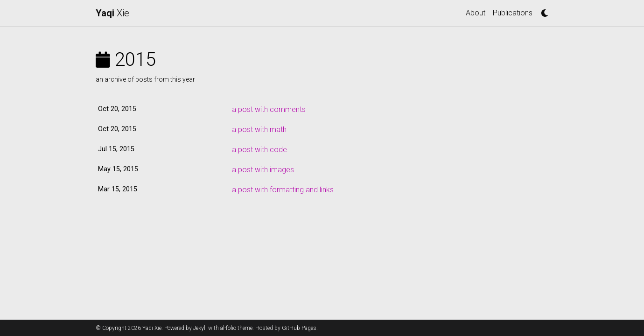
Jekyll (200, 328)
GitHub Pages (299, 328)
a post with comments (269, 109)
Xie (112, 13)
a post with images (263, 170)
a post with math (259, 129)
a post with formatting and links (283, 190)
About (476, 13)
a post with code (259, 150)
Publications (513, 13)
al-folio (228, 328)
